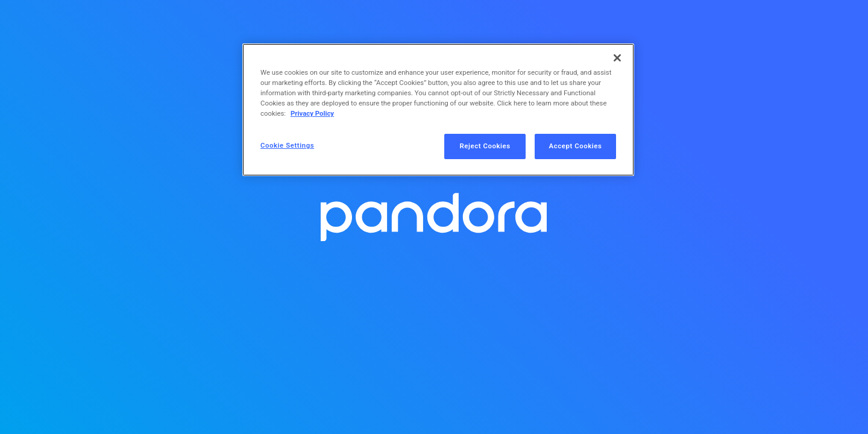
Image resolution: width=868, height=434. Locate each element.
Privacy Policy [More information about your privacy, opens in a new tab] (312, 113)
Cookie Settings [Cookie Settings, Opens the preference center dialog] (287, 145)
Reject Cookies (485, 146)
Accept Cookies (576, 146)
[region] (438, 110)
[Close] (617, 58)
